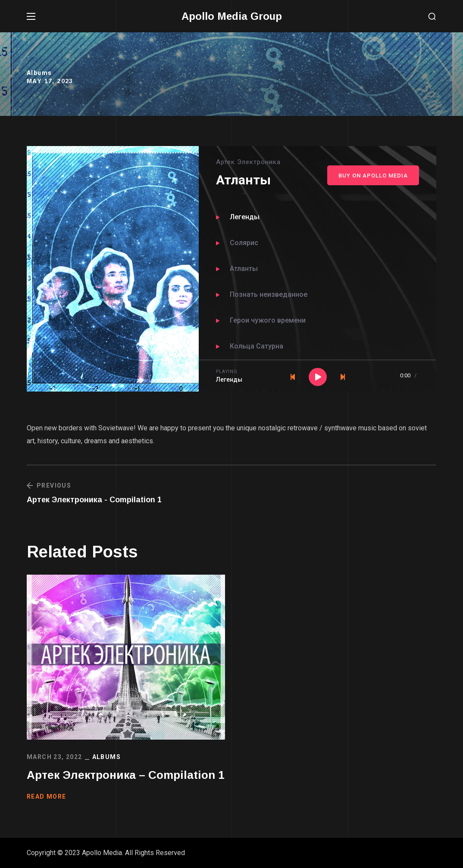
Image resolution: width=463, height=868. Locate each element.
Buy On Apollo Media (373, 176)
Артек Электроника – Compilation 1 (125, 775)
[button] (432, 17)
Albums (39, 73)
